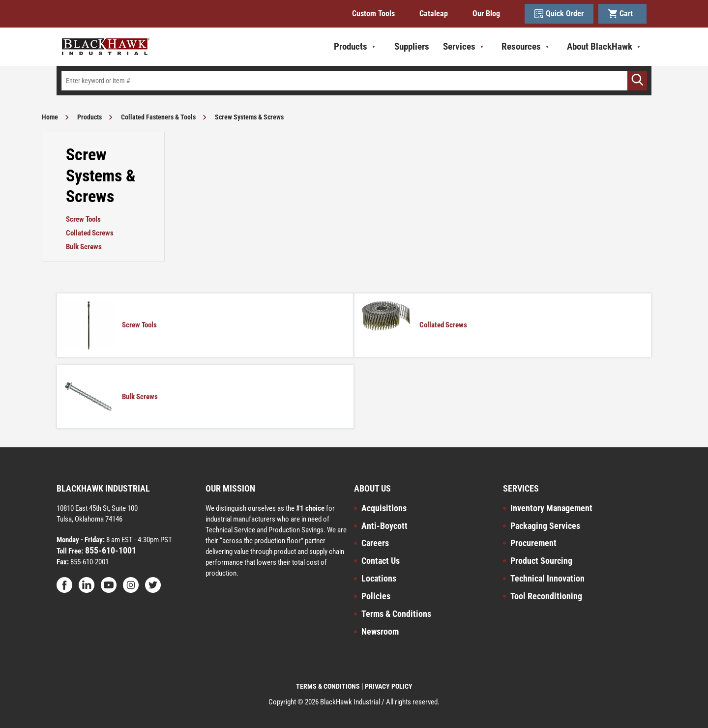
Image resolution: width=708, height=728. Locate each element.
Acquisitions (384, 508)
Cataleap (434, 14)
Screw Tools (83, 219)
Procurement (533, 543)
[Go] (637, 81)
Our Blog (486, 14)
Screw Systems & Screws (249, 117)
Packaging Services (545, 526)
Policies (376, 596)
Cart (622, 14)
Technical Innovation (547, 578)
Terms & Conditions (396, 614)
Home (50, 117)
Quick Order (559, 14)
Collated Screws (90, 233)
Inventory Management (551, 508)
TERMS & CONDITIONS (328, 686)
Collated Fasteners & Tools (158, 117)
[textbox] (354, 81)
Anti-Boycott (384, 526)
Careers (375, 543)
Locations (379, 578)
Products (89, 117)
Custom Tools (373, 14)
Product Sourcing (541, 561)
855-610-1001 (110, 550)
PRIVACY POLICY (389, 686)
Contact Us (381, 561)
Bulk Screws (84, 247)
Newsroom (380, 631)
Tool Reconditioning (546, 596)
